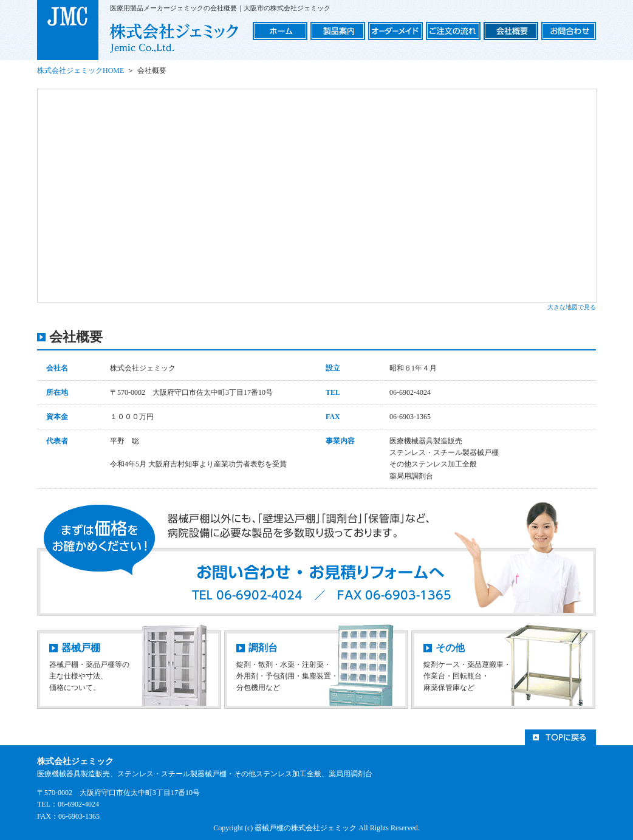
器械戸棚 (81, 648)
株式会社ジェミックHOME (80, 70)
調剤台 (263, 648)
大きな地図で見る (572, 307)
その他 (450, 648)
